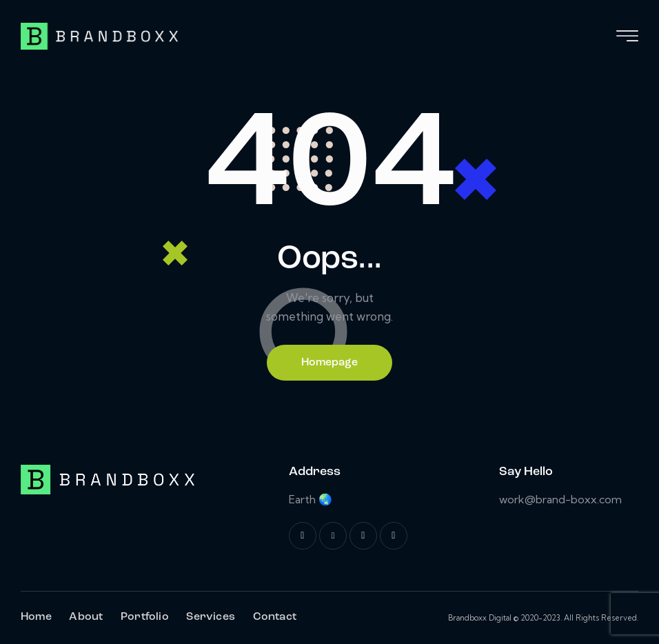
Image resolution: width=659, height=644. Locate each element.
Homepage (329, 363)
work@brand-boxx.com (560, 499)
